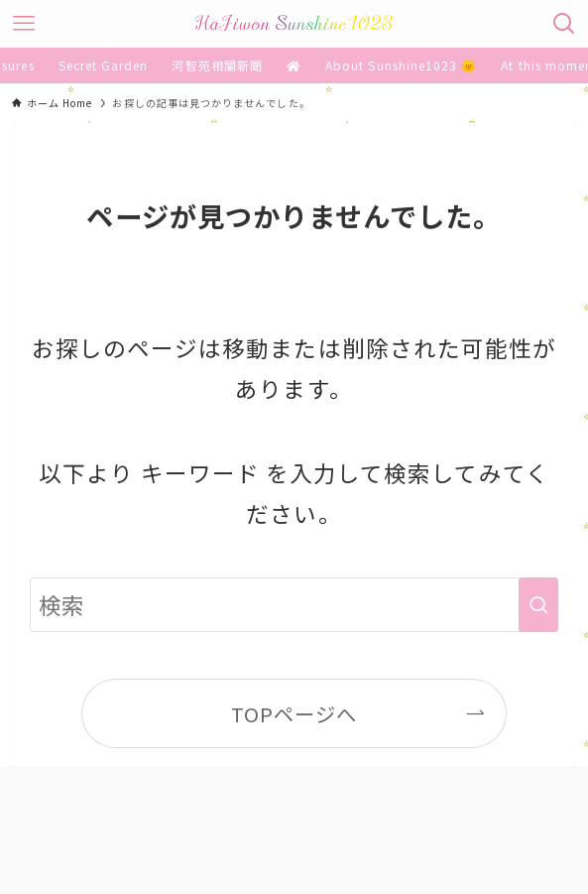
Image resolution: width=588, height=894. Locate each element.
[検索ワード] (294, 605)
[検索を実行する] (538, 605)
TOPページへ (294, 713)
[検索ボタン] (564, 24)
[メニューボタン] (24, 24)
